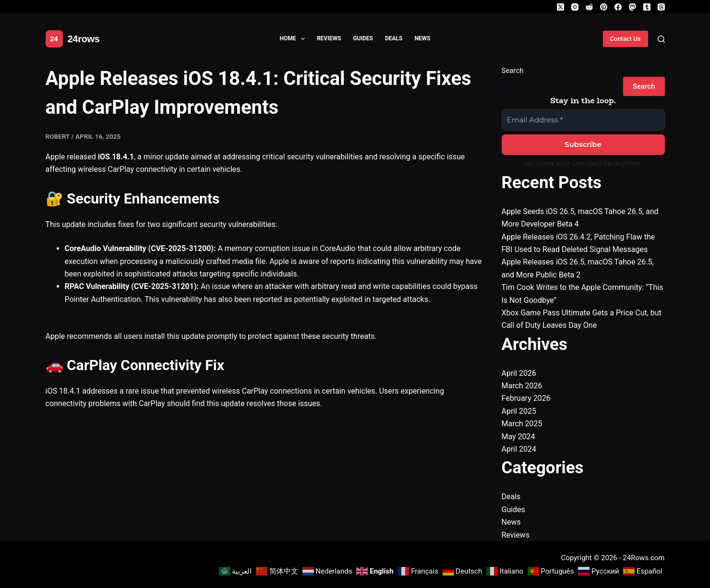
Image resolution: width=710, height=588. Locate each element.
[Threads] (661, 7)
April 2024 (519, 449)
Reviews (329, 38)
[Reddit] (589, 7)
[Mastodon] (632, 7)
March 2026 (522, 386)
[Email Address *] (583, 120)
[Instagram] (575, 7)
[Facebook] (618, 7)
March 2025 (522, 424)
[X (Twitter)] (560, 7)
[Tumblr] (647, 7)
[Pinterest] (604, 7)
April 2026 (519, 373)
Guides (363, 38)
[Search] (661, 39)
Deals (394, 38)
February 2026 (526, 398)
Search (513, 71)
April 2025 (519, 411)
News (422, 38)
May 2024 (518, 437)
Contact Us (626, 39)
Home (294, 39)
